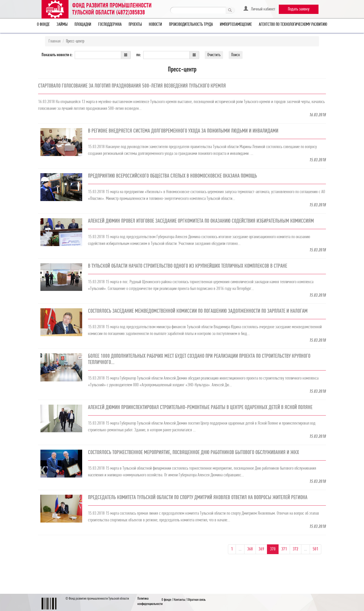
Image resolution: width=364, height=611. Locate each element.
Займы (62, 25)
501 (315, 549)
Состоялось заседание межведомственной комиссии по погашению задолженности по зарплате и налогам (198, 311)
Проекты (135, 25)
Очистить (214, 55)
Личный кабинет (259, 9)
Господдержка (110, 25)
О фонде (43, 25)
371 (284, 549)
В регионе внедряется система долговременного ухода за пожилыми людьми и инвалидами (183, 131)
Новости (155, 25)
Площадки (83, 25)
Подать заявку (299, 9)
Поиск (236, 55)
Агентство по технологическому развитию (293, 25)
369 (261, 549)
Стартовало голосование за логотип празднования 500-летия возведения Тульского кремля (132, 86)
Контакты (179, 600)
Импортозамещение (236, 25)
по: (139, 55)
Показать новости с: (57, 55)
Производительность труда (191, 25)
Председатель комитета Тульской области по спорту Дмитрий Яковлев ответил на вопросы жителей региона (198, 498)
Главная (55, 41)
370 (273, 549)
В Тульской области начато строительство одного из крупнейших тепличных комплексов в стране (188, 266)
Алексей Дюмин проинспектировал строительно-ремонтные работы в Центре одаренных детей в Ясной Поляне (200, 408)
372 (296, 549)
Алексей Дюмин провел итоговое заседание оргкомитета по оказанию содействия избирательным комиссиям (201, 221)
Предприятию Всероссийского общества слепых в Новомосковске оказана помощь (172, 176)
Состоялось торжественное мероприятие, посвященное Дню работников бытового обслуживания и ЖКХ (193, 453)
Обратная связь (197, 600)
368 (250, 549)
